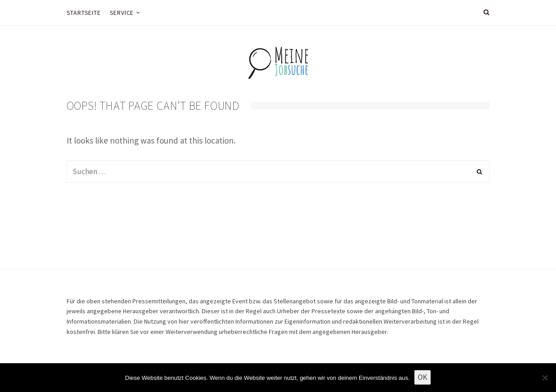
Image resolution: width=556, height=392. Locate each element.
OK (423, 377)
